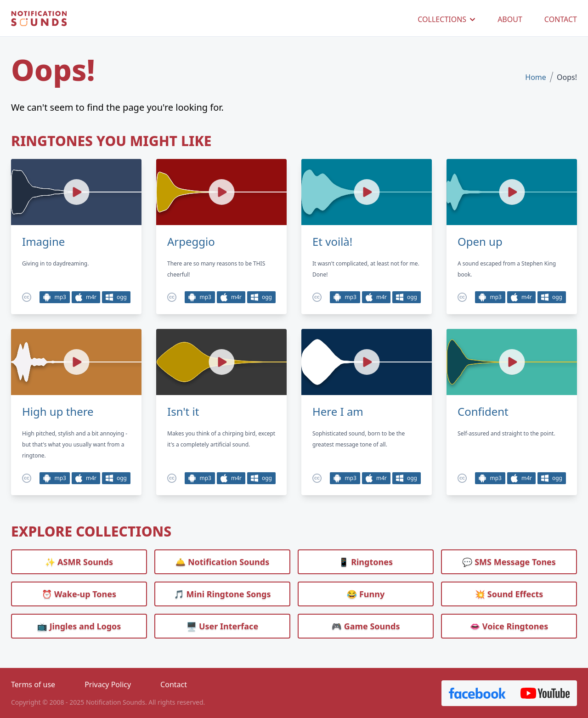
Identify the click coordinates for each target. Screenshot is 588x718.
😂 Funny (366, 594)
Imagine (43, 242)
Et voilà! (332, 242)
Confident (483, 412)
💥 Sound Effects (509, 594)
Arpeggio (191, 242)
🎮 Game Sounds (366, 626)
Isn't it (183, 412)
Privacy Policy (108, 684)
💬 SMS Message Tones (509, 562)
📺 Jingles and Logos (79, 626)
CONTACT (561, 19)
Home (536, 77)
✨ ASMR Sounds (79, 562)
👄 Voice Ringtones (509, 626)
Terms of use (33, 684)
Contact (174, 684)
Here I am (338, 412)
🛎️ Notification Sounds (222, 562)
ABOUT (510, 19)
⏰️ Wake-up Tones (79, 594)
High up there (58, 412)
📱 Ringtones (366, 562)
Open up (480, 242)
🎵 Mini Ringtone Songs (223, 594)
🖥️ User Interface (222, 626)
